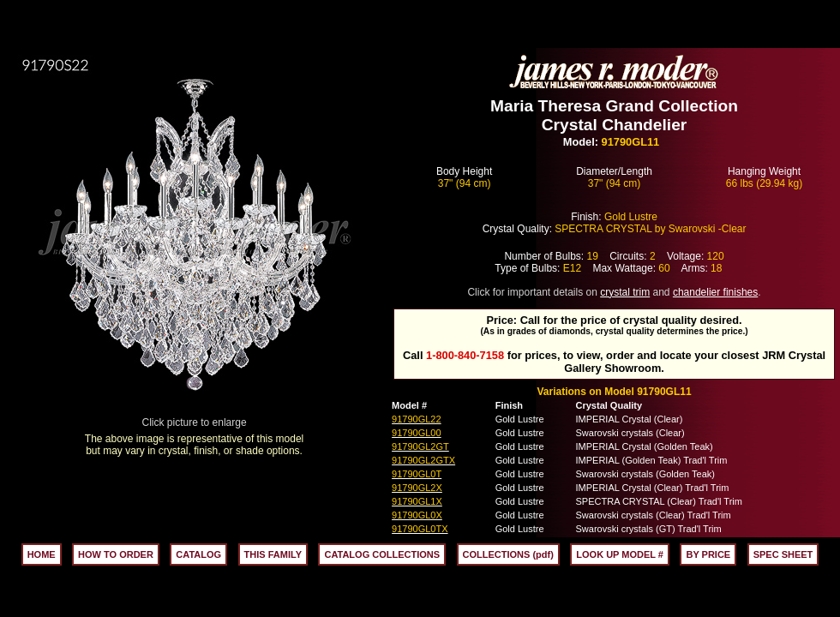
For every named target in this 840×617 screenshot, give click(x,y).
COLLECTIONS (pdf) (508, 554)
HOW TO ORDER (116, 554)
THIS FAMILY (273, 554)
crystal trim (625, 292)
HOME (42, 554)
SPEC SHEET (783, 554)
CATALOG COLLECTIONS (382, 554)
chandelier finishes (715, 292)
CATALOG (198, 554)
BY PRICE (708, 554)
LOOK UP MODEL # (620, 554)
